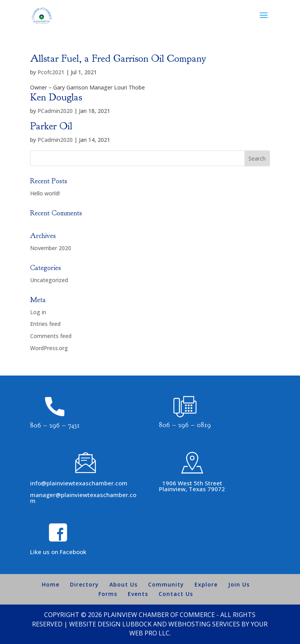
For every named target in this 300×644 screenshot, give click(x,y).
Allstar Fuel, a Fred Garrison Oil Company (118, 58)
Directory (84, 584)
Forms (108, 594)
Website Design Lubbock (110, 624)
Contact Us (176, 594)
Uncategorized (49, 280)
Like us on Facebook (58, 552)
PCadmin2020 (55, 111)
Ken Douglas (56, 97)
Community (166, 584)
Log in (38, 312)
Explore (206, 584)
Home (51, 584)
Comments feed (51, 336)
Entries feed (45, 324)
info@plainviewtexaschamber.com (79, 483)
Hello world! (45, 193)
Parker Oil (51, 126)
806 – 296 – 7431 (55, 425)
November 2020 (51, 248)
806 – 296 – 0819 (185, 425)
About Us (123, 584)
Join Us (239, 584)
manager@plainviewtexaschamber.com (83, 498)
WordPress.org (49, 348)
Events (138, 594)
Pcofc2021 (51, 72)
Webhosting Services (204, 624)
